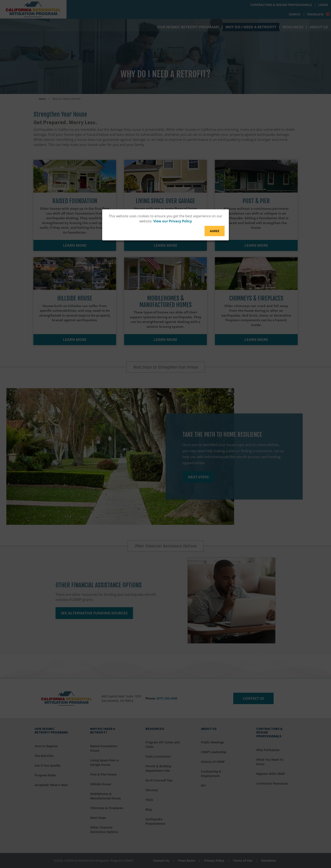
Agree (215, 231)
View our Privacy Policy (173, 221)
